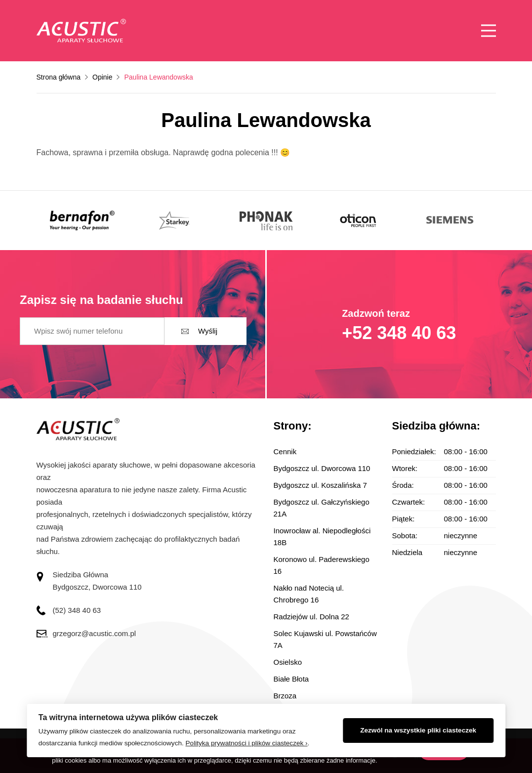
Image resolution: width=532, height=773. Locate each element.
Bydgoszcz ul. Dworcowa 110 (322, 468)
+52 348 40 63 (399, 333)
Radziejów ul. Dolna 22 (311, 617)
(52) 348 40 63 (77, 610)
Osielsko (288, 662)
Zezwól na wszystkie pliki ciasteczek (418, 730)
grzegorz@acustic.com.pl (95, 633)
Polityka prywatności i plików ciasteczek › (247, 743)
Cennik (285, 451)
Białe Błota (291, 679)
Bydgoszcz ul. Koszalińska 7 (320, 485)
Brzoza (285, 696)
